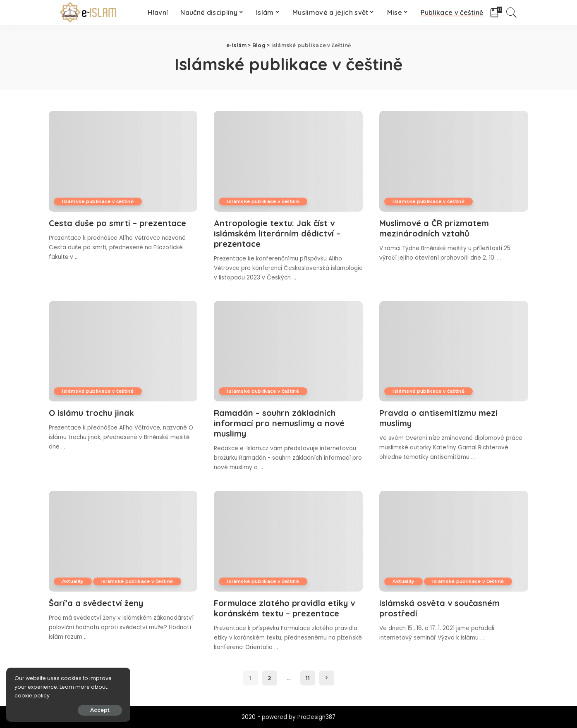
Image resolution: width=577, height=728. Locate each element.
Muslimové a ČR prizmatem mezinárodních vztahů (434, 228)
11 (308, 678)
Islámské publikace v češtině (98, 201)
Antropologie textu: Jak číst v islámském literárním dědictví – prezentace (277, 233)
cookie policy (32, 696)
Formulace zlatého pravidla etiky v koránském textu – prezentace (284, 608)
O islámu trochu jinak (91, 413)
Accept (100, 710)
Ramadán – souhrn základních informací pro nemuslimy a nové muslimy (279, 423)
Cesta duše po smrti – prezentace (117, 223)
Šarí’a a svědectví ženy (96, 603)
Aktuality (73, 581)
